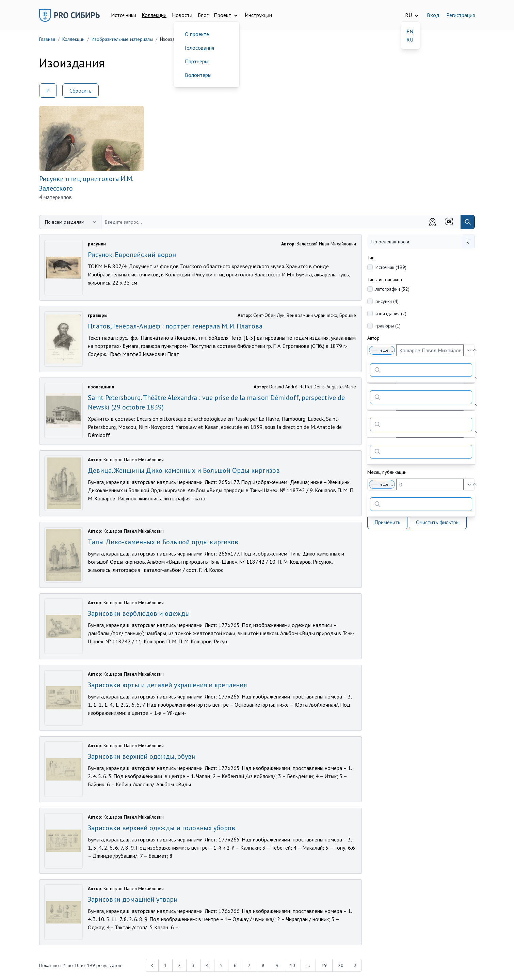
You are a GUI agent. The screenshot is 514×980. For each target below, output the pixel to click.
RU (410, 39)
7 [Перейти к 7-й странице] (249, 965)
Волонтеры (198, 75)
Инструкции (258, 15)
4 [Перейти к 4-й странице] (207, 965)
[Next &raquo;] (355, 965)
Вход (433, 15)
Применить (387, 522)
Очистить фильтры (438, 522)
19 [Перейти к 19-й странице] (324, 965)
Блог (203, 15)
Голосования (199, 48)
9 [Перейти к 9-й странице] (277, 965)
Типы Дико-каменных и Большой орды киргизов (163, 542)
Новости (182, 15)
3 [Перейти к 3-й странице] (193, 965)
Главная (47, 39)
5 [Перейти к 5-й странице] (221, 965)
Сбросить (81, 91)
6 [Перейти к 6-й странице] (235, 965)
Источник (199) (391, 267)
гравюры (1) (388, 326)
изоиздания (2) (391, 314)
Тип (371, 258)
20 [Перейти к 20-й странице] (341, 965)
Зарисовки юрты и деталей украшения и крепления (167, 685)
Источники (124, 15)
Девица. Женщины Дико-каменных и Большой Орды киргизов (184, 470)
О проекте (197, 34)
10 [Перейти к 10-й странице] (292, 965)
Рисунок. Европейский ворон (132, 255)
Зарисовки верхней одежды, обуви (142, 756)
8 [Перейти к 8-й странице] (263, 965)
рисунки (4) (387, 301)
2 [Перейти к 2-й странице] (179, 965)
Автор (373, 338)
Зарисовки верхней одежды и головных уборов (162, 828)
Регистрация (461, 15)
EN (410, 31)
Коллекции (154, 15)
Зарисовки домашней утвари (133, 899)
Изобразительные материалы (122, 39)
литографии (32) (392, 289)
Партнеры (197, 61)
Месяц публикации (387, 472)
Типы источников (385, 279)
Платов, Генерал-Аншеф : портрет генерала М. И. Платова (175, 326)
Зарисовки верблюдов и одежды (139, 613)
